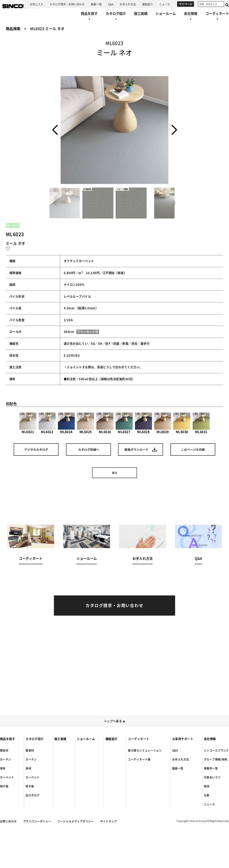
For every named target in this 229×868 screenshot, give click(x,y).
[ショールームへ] (166, 14)
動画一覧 (178, 768)
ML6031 (201, 423)
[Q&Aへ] (111, 4)
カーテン (6, 759)
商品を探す (8, 739)
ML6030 (182, 423)
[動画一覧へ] (96, 4)
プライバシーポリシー (37, 821)
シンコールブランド (216, 750)
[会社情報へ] (191, 17)
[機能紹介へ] (148, 4)
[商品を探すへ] (89, 17)
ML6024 (66, 423)
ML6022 (47, 423)
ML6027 (124, 423)
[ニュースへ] (165, 4)
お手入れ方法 (181, 759)
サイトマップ (109, 821)
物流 (207, 786)
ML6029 (163, 423)
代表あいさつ (212, 777)
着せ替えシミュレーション (145, 750)
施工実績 (60, 739)
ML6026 (105, 423)
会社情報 (210, 739)
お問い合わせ (8, 821)
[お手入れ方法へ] (128, 4)
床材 (3, 768)
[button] (174, 130)
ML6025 (86, 423)
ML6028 (143, 423)
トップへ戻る (115, 721)
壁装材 (4, 750)
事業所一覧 (211, 768)
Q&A (175, 750)
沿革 (207, 795)
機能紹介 (112, 739)
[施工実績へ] (141, 14)
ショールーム (86, 739)
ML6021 (28, 423)
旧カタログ (33, 795)
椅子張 (4, 786)
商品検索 (13, 29)
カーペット (7, 777)
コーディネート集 (139, 759)
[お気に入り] (37, 4)
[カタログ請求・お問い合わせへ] (67, 4)
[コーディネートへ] (31, 550)
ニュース (209, 804)
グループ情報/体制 (216, 759)
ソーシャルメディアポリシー (76, 821)
